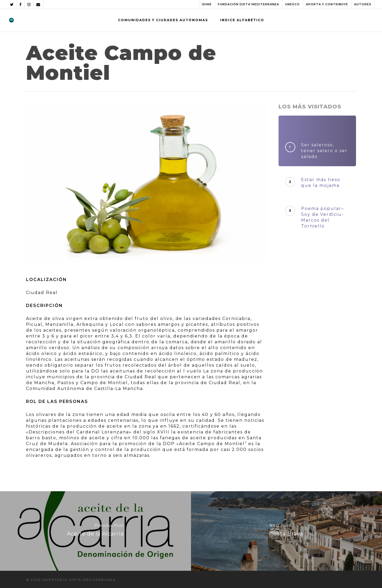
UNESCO (292, 4)
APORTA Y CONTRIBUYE (327, 4)
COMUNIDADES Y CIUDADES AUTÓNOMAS (163, 20)
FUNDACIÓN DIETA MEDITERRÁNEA (248, 4)
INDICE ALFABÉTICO (242, 20)
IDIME (207, 4)
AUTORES (363, 4)
